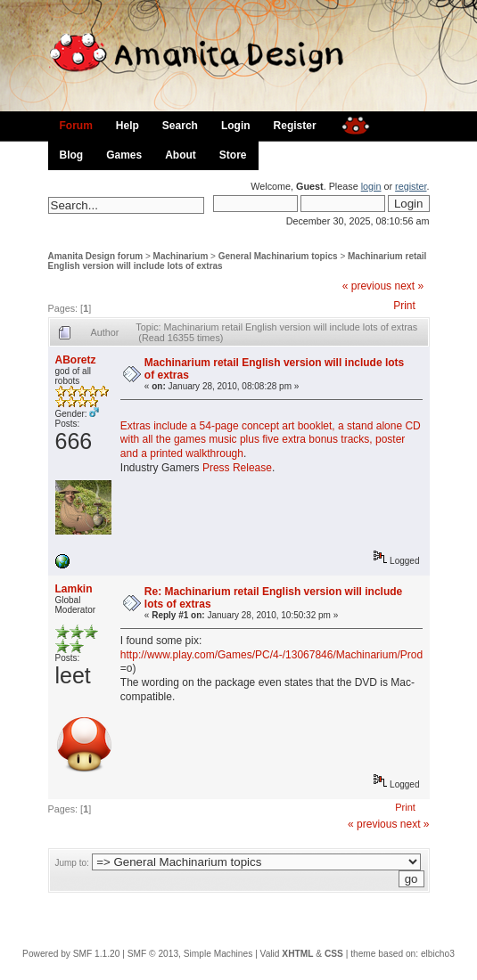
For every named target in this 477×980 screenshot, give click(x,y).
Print (404, 306)
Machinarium (181, 256)
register (411, 186)
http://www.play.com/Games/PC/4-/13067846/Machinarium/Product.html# (293, 655)
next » (409, 286)
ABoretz (76, 360)
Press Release (237, 468)
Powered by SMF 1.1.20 (71, 954)
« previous (367, 286)
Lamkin (74, 589)
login (371, 186)
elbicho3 (438, 954)
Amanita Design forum (96, 256)
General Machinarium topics (278, 256)
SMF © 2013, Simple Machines (190, 954)
